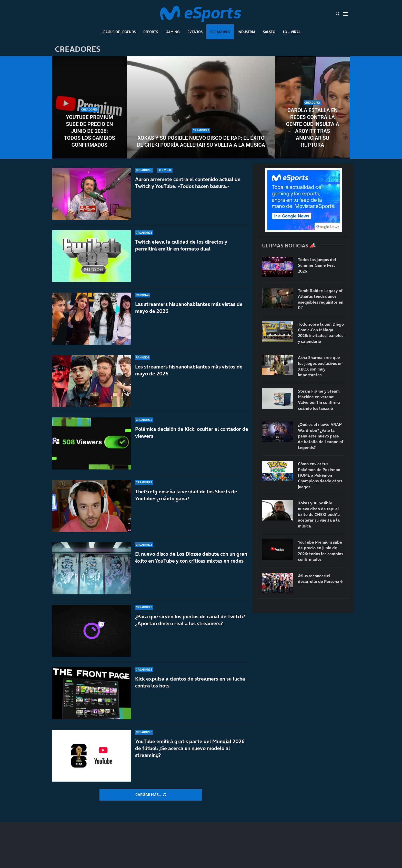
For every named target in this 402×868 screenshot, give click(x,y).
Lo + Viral (292, 32)
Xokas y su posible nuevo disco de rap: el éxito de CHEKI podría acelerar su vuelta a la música (201, 141)
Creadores (220, 32)
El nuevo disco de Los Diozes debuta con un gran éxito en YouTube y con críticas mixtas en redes (191, 557)
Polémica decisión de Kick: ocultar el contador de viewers (192, 432)
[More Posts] (151, 795)
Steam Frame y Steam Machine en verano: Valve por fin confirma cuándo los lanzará (319, 400)
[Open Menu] (345, 14)
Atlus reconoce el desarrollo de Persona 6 (320, 578)
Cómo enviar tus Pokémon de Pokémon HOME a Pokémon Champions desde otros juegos (320, 475)
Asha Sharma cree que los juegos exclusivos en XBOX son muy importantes (320, 366)
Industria (247, 32)
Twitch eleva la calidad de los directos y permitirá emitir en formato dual (181, 245)
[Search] (338, 14)
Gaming (173, 32)
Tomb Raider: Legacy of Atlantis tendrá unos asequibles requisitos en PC (321, 299)
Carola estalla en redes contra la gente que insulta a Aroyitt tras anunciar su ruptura (312, 128)
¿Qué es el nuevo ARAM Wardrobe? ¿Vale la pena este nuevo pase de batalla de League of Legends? (320, 436)
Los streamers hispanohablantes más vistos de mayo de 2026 (189, 370)
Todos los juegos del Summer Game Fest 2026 (317, 265)
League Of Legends (119, 32)
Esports (151, 32)
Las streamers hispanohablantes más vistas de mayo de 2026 (189, 308)
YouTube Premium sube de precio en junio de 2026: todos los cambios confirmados (89, 131)
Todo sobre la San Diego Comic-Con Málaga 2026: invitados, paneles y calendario (321, 333)
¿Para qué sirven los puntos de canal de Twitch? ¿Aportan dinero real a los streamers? (190, 620)
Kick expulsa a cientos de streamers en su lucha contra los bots (190, 682)
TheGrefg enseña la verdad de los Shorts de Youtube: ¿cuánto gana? (186, 495)
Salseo (269, 32)
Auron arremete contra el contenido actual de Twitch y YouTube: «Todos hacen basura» (188, 183)
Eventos (195, 32)
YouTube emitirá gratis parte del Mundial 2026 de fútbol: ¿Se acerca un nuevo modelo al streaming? (190, 748)
